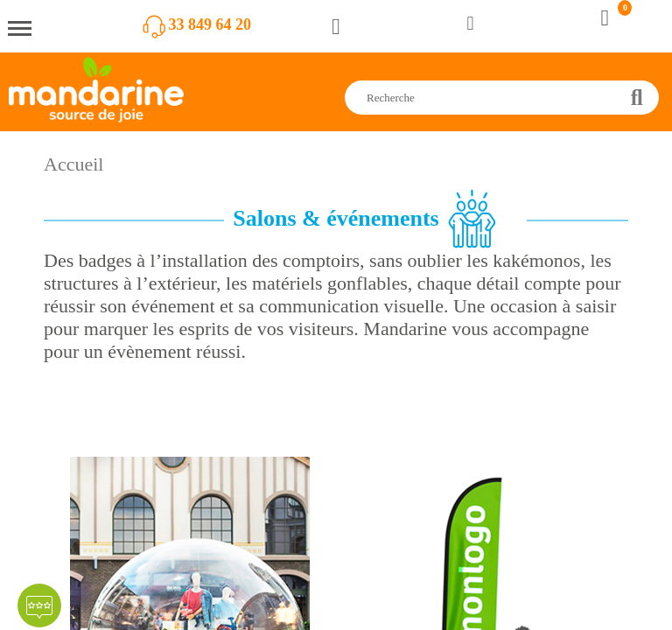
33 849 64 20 (210, 24)
